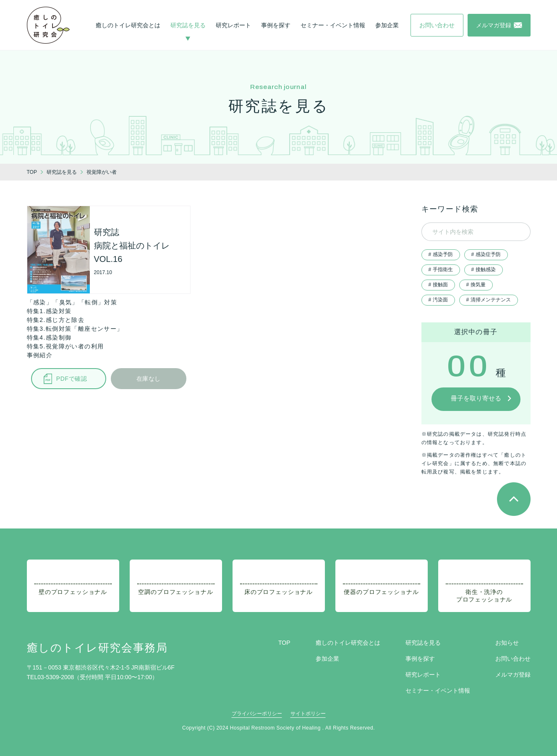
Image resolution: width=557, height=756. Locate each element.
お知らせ (507, 643)
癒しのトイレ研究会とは (128, 25)
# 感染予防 (441, 254)
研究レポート (233, 25)
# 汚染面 (438, 300)
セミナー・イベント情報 (333, 25)
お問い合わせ (513, 659)
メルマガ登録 (513, 675)
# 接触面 (438, 285)
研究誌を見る (188, 25)
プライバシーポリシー (257, 714)
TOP (284, 643)
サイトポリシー (308, 714)
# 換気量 (476, 285)
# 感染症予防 (486, 254)
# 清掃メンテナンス (489, 300)
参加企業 (387, 25)
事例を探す (276, 25)
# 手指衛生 (441, 269)
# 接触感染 (484, 269)
